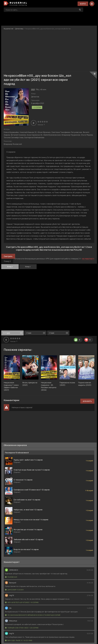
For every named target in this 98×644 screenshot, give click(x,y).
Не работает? (88, 259)
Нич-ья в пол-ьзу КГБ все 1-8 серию (22, 602)
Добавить (87, 401)
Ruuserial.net (9, 29)
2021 (33, 89)
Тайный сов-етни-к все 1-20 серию (22, 628)
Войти (83, 4)
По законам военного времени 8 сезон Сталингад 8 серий (33, 615)
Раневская (11, 577)
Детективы (19, 29)
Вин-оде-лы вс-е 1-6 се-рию (19, 640)
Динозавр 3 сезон (14, 590)
